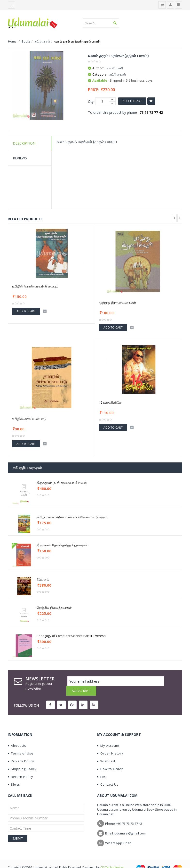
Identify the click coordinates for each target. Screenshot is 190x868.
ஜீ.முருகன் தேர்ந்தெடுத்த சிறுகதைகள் (63, 545)
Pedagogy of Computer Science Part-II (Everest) (71, 636)
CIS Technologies (112, 858)
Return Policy (20, 767)
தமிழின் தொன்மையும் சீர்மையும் (35, 286)
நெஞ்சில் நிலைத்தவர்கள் (54, 608)
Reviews (20, 158)
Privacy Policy (21, 751)
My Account (108, 736)
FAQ (102, 767)
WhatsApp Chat (118, 833)
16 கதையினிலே (110, 402)
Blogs (14, 775)
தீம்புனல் (43, 579)
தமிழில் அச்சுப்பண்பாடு (29, 419)
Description (24, 143)
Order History (110, 744)
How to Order (110, 759)
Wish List (106, 751)
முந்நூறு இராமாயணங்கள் (117, 303)
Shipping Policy (22, 759)
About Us (17, 736)
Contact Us (108, 775)
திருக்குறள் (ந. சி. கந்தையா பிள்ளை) (62, 483)
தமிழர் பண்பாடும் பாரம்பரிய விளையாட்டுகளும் (72, 517)
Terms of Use (21, 744)
